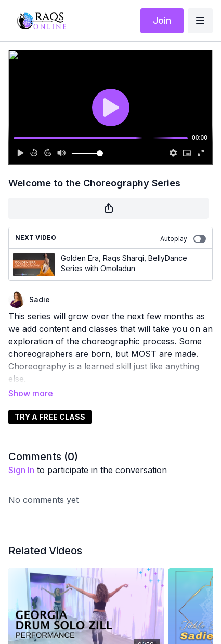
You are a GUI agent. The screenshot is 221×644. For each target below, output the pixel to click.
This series (29, 316)
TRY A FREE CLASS (50, 417)
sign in (21, 470)
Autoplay (183, 239)
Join (162, 21)
